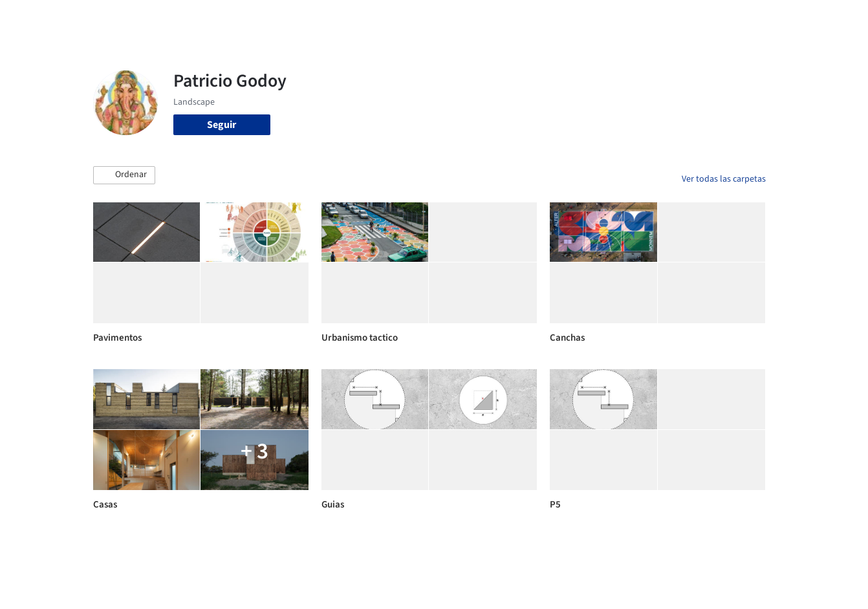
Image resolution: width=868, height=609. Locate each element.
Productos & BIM (494, 18)
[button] (124, 175)
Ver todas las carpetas (724, 179)
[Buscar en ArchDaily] (228, 18)
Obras (381, 18)
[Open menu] (823, 18)
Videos (603, 18)
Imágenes (426, 18)
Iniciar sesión (673, 18)
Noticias (559, 18)
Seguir (222, 125)
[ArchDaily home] (47, 18)
